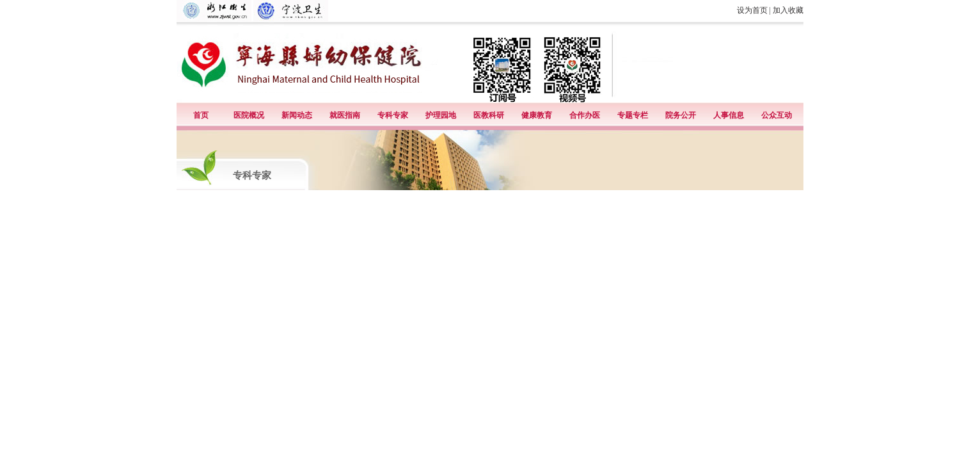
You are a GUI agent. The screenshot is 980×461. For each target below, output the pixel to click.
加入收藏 (788, 10)
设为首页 (752, 10)
